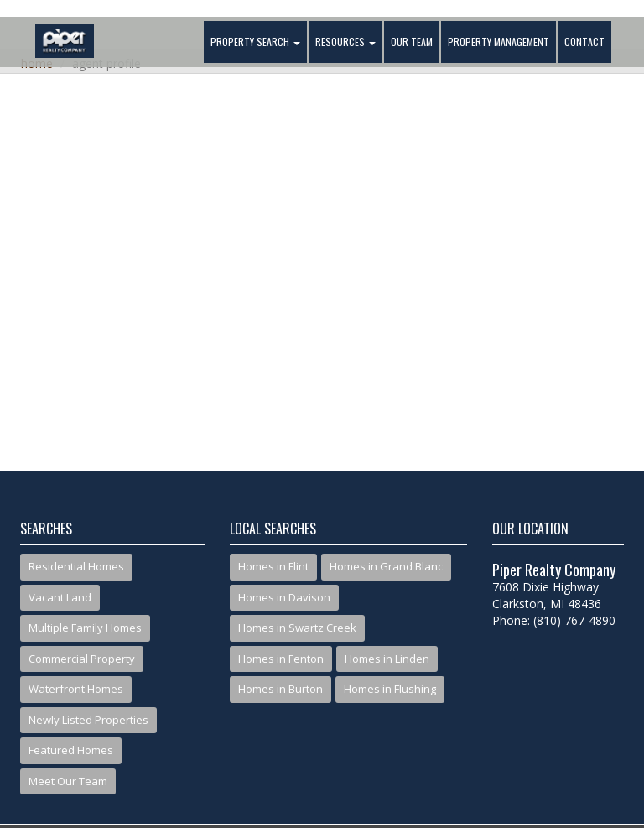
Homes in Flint (273, 566)
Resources (345, 42)
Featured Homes (71, 750)
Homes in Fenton (281, 659)
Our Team (412, 42)
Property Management (499, 42)
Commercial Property (82, 659)
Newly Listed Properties (88, 720)
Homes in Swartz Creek (297, 628)
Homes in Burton (280, 689)
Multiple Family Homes (85, 628)
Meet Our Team (68, 781)
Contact (584, 42)
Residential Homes (76, 566)
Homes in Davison (284, 597)
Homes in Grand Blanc (386, 566)
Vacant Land (60, 597)
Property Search (255, 42)
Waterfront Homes (76, 689)
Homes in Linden (387, 659)
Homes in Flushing (390, 689)
